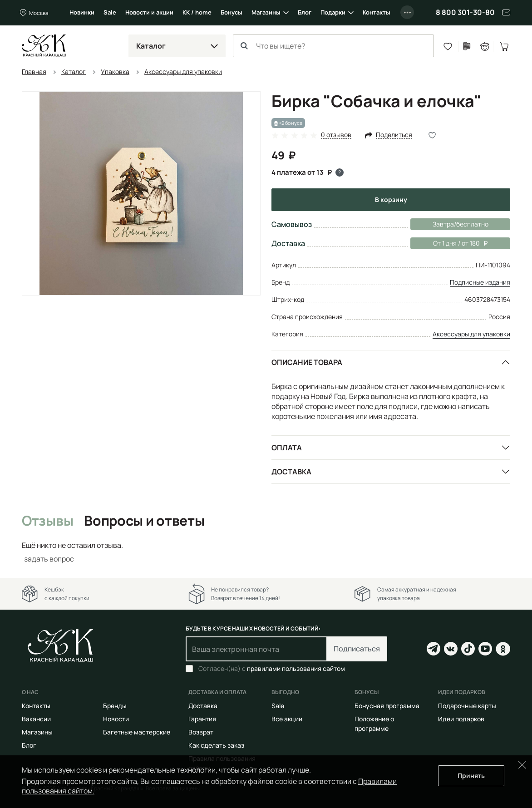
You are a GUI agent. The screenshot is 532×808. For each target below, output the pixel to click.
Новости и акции (149, 12)
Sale (110, 12)
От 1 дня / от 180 (449, 243)
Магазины (266, 12)
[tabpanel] (266, 552)
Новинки (82, 12)
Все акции (287, 719)
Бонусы (232, 12)
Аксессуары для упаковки (471, 334)
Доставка (291, 472)
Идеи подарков (461, 719)
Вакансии (36, 719)
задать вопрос (49, 559)
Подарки (333, 12)
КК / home (197, 12)
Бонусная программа (387, 706)
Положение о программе (374, 724)
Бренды (115, 706)
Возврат (201, 732)
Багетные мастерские (137, 732)
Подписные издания (480, 282)
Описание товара (307, 362)
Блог (305, 12)
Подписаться (357, 649)
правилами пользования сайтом (296, 668)
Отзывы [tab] (47, 521)
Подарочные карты (467, 706)
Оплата (287, 448)
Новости (116, 719)
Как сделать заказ (216, 745)
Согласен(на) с (272, 669)
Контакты (377, 12)
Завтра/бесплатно (461, 224)
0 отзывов (336, 135)
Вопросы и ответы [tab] (144, 521)
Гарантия (202, 719)
